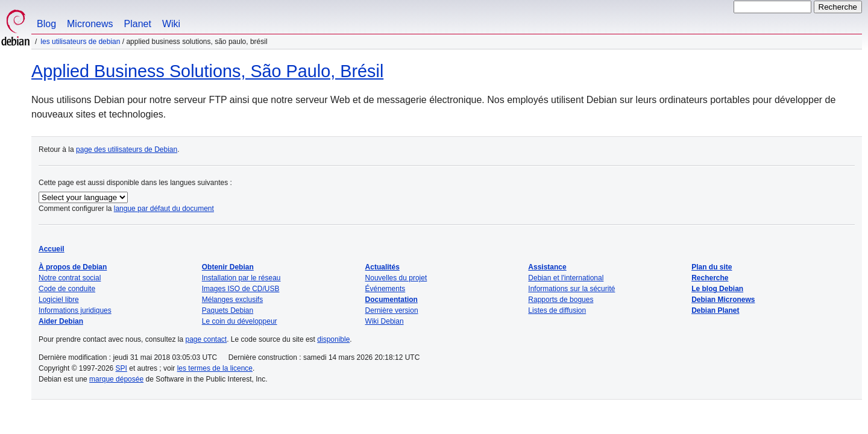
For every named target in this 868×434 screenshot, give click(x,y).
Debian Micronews (723, 300)
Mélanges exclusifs (232, 300)
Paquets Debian (228, 310)
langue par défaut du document (164, 209)
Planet (138, 24)
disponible (333, 339)
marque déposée (116, 379)
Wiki (171, 24)
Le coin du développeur (240, 321)
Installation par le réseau (241, 278)
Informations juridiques (75, 310)
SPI (121, 368)
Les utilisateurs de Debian (80, 42)
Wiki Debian (385, 321)
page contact (206, 339)
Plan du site (712, 267)
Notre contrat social (70, 278)
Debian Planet (715, 310)
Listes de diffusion (557, 310)
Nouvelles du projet (396, 278)
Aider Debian (61, 321)
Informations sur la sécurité (571, 289)
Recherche (710, 278)
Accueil (52, 249)
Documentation (392, 300)
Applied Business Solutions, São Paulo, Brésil (207, 71)
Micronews (90, 24)
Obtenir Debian (228, 267)
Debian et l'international (566, 278)
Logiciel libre (59, 300)
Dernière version (392, 310)
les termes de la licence (215, 368)
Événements (385, 289)
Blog (46, 24)
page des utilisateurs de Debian (127, 149)
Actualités (382, 267)
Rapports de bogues (561, 300)
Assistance (547, 267)
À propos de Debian (73, 267)
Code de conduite (67, 289)
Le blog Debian (717, 289)
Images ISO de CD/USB (241, 289)
